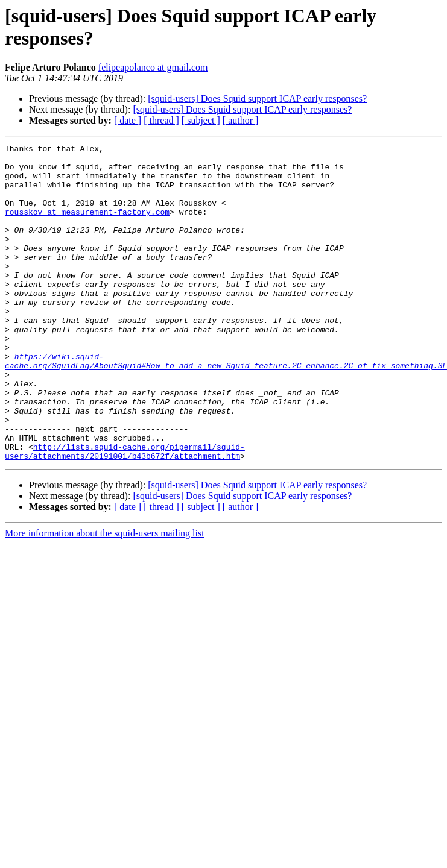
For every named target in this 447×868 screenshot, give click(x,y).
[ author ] (241, 120)
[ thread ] (161, 120)
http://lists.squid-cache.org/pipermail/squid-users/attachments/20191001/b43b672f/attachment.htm (125, 514)
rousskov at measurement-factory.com (87, 226)
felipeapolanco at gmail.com (153, 67)
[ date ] (128, 120)
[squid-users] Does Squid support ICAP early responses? (257, 99)
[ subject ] (201, 120)
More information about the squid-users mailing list (105, 596)
